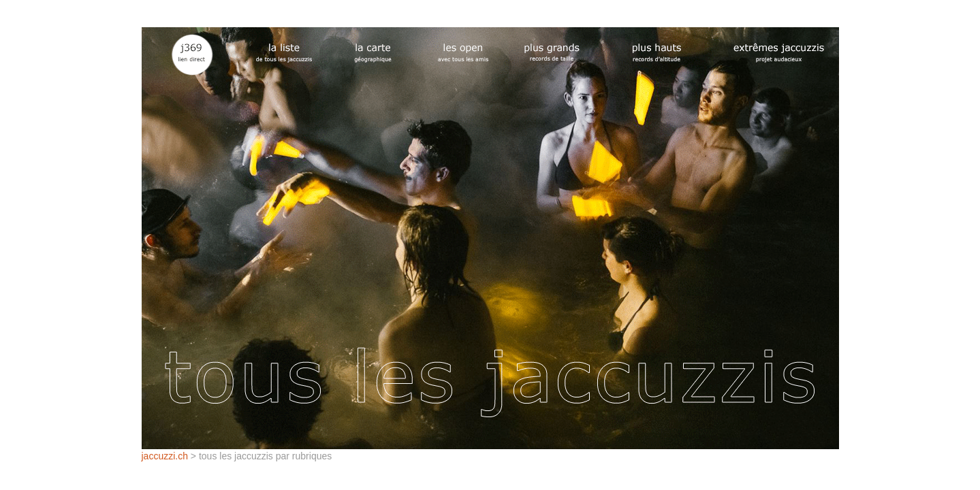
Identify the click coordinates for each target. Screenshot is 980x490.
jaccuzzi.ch (165, 456)
